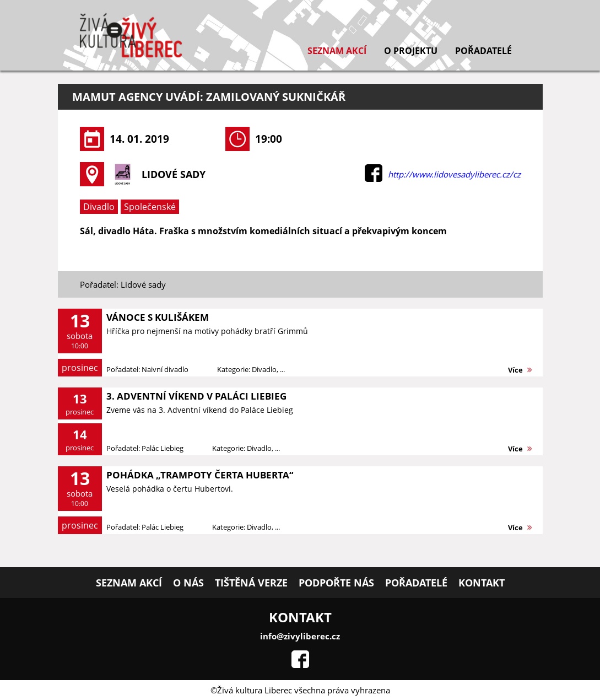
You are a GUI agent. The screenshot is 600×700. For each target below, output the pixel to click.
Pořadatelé (483, 51)
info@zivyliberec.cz (300, 636)
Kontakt (482, 583)
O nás (188, 583)
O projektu (411, 51)
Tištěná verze (251, 583)
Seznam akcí (337, 51)
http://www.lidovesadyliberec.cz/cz (454, 174)
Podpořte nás (336, 583)
